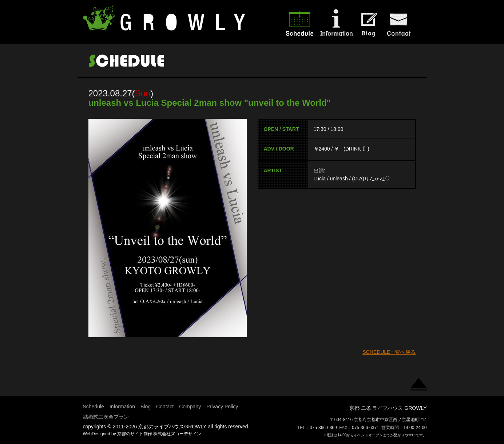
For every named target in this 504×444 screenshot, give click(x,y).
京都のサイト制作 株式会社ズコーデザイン (159, 434)
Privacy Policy (222, 407)
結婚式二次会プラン (106, 417)
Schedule (94, 407)
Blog (146, 407)
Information (122, 407)
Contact (165, 407)
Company (190, 407)
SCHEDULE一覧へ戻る (389, 352)
